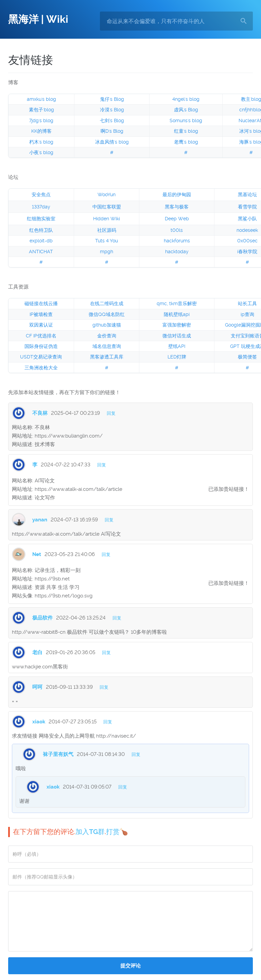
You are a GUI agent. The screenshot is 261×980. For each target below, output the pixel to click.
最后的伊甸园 (177, 195)
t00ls (177, 230)
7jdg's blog (41, 121)
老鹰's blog (186, 142)
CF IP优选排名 (41, 336)
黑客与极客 (177, 207)
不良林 (40, 413)
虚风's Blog (186, 110)
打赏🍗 (117, 832)
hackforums (177, 241)
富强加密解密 (177, 325)
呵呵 (37, 687)
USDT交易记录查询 (41, 357)
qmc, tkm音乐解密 (177, 303)
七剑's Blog (112, 121)
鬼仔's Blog (112, 99)
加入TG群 (90, 832)
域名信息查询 (107, 346)
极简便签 (247, 357)
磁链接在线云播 (41, 303)
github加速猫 (107, 325)
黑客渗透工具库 (107, 357)
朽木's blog (41, 142)
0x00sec (247, 241)
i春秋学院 (247, 252)
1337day (41, 207)
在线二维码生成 (107, 303)
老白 (37, 652)
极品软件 (42, 618)
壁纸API (177, 346)
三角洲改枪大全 (41, 368)
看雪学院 (247, 207)
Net (37, 554)
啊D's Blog (112, 131)
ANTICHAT (41, 252)
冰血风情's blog (112, 142)
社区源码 (107, 230)
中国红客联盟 (107, 207)
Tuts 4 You (107, 241)
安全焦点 (41, 195)
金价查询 (107, 336)
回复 (111, 413)
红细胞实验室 (41, 219)
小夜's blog (41, 152)
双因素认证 (41, 325)
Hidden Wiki (107, 219)
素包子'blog (41, 110)
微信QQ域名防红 (107, 314)
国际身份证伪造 (41, 346)
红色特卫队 (41, 230)
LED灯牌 (177, 357)
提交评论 (130, 966)
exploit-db (41, 241)
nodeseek (247, 230)
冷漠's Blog (112, 110)
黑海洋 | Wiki (38, 19)
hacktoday (177, 252)
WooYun (107, 195)
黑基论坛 (247, 195)
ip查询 (247, 314)
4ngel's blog (186, 99)
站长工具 (247, 303)
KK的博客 (41, 131)
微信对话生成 (177, 336)
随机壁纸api (177, 314)
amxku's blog (41, 99)
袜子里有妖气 (58, 754)
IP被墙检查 (41, 314)
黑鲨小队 (247, 219)
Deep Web (177, 219)
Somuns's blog (186, 121)
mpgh (107, 252)
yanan (40, 520)
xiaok (39, 722)
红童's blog (186, 131)
